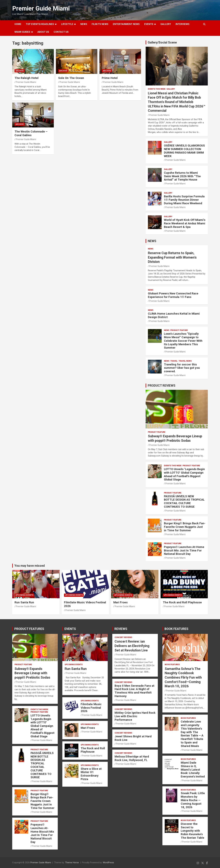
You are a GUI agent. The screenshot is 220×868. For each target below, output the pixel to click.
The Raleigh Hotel (27, 78)
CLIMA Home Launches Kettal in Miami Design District (174, 315)
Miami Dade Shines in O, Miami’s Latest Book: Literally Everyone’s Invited (193, 770)
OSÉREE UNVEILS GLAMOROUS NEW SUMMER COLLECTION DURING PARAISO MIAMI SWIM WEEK (184, 151)
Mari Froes (120, 602)
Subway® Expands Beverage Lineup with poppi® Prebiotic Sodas (32, 673)
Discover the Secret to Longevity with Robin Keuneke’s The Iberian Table (193, 831)
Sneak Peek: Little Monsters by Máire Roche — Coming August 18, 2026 (193, 800)
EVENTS (149, 24)
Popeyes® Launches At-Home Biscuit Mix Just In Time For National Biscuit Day (184, 550)
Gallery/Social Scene (162, 42)
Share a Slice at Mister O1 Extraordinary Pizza (91, 774)
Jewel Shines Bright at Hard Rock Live (133, 738)
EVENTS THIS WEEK (157, 89)
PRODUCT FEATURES (29, 629)
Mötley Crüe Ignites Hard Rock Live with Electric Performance (135, 716)
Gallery (171, 89)
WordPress (108, 863)
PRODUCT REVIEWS (162, 386)
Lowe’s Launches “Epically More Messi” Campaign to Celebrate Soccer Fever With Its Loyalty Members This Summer (183, 341)
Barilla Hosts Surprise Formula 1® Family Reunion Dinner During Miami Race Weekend (184, 200)
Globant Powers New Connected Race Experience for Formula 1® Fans (173, 295)
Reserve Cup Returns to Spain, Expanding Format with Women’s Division (172, 257)
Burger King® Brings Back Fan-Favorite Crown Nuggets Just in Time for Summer (185, 527)
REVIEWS (121, 629)
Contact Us (61, 32)
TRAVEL (174, 361)
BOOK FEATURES (176, 629)
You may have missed (30, 566)
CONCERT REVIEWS (123, 637)
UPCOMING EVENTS (24, 595)
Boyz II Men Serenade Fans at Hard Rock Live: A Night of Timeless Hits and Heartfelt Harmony (134, 691)
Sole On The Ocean (71, 78)
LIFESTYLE (67, 24)
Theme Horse (72, 863)
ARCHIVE (20, 71)
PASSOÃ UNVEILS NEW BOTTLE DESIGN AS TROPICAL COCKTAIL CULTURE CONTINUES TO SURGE (184, 501)
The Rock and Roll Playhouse (182, 602)
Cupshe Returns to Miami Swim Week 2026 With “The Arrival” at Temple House (182, 176)
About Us (43, 32)
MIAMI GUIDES (22, 32)
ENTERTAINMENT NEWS (126, 24)
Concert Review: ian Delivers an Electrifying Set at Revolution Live (132, 646)
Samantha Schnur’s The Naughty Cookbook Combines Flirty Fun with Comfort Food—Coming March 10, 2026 (183, 677)
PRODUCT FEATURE (179, 330)
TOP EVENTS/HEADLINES (40, 24)
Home (18, 24)
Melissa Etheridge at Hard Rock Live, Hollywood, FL (132, 758)
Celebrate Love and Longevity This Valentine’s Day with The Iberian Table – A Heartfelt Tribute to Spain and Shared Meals (192, 734)
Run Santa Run (24, 602)
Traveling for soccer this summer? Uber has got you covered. (182, 368)
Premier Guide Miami (41, 8)
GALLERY (166, 24)
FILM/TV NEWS (100, 24)
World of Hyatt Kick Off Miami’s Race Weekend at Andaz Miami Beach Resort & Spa (185, 223)
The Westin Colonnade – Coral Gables (31, 133)
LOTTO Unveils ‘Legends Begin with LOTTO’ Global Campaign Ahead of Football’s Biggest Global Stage (184, 474)
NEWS (84, 24)
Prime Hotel (110, 78)
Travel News (185, 361)
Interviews (182, 24)
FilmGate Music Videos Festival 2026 (91, 708)
